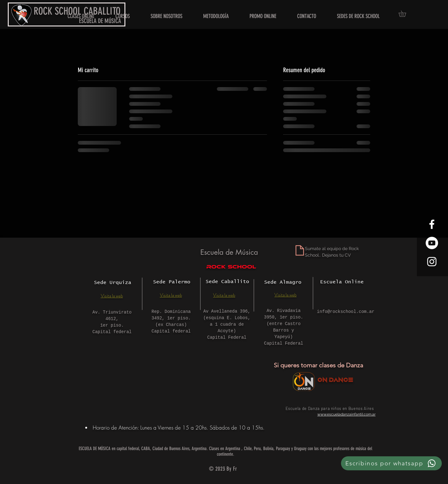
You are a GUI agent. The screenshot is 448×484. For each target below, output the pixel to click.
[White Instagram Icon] (432, 262)
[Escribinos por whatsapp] (391, 463)
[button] (358, 16)
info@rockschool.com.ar (346, 312)
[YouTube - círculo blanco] (432, 243)
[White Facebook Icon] (432, 224)
